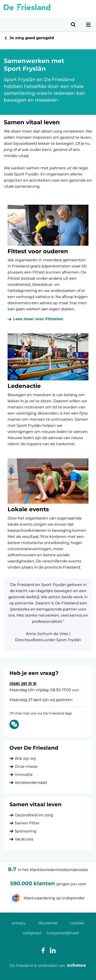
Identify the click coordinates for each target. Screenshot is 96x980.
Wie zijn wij (25, 758)
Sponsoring (26, 831)
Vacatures (24, 839)
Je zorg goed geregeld (32, 38)
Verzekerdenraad (31, 783)
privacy (19, 923)
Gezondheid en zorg (34, 815)
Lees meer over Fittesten (38, 319)
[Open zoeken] (73, 25)
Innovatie (24, 774)
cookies (77, 923)
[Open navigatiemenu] (88, 25)
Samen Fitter (27, 823)
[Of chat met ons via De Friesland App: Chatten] (14, 724)
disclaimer (48, 923)
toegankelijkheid (63, 933)
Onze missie (26, 766)
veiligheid (32, 933)
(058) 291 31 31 (23, 684)
